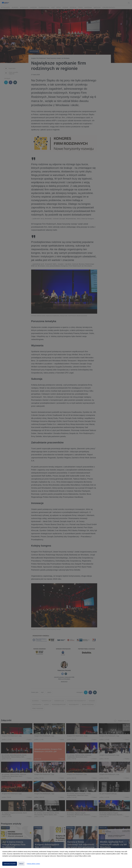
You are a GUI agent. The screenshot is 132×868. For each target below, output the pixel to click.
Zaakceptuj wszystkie (10, 864)
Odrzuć (21, 864)
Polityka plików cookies (33, 864)
